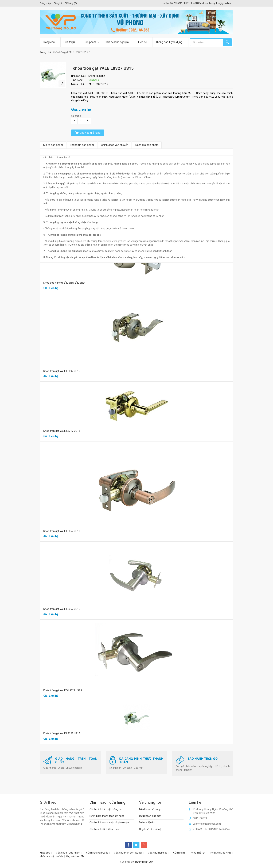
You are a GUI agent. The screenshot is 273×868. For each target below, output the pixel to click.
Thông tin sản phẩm (82, 145)
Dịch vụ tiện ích (147, 823)
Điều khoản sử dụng (150, 809)
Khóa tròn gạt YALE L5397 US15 (62, 371)
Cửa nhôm (179, 853)
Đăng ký (58, 3)
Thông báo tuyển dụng (169, 42)
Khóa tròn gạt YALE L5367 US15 (62, 609)
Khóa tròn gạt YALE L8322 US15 (62, 733)
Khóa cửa (45, 853)
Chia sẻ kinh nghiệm (117, 42)
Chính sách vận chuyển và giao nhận (109, 823)
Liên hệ (142, 42)
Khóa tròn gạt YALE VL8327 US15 (63, 690)
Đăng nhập (45, 3)
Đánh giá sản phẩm (147, 145)
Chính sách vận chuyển (115, 145)
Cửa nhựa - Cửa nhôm (68, 853)
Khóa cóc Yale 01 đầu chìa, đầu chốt (64, 283)
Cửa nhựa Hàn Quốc (97, 853)
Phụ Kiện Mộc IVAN (221, 853)
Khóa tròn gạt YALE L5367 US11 (62, 531)
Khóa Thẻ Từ (198, 853)
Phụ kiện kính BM (75, 856)
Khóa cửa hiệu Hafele (51, 856)
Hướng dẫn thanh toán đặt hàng (107, 816)
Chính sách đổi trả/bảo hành (105, 829)
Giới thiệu (69, 42)
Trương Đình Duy (144, 862)
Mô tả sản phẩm (53, 145)
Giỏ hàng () (71, 3)
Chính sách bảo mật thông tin (106, 809)
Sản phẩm (90, 42)
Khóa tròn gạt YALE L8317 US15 (62, 431)
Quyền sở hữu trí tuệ (150, 829)
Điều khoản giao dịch (150, 816)
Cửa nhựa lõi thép (158, 853)
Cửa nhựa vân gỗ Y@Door (128, 853)
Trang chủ (49, 42)
